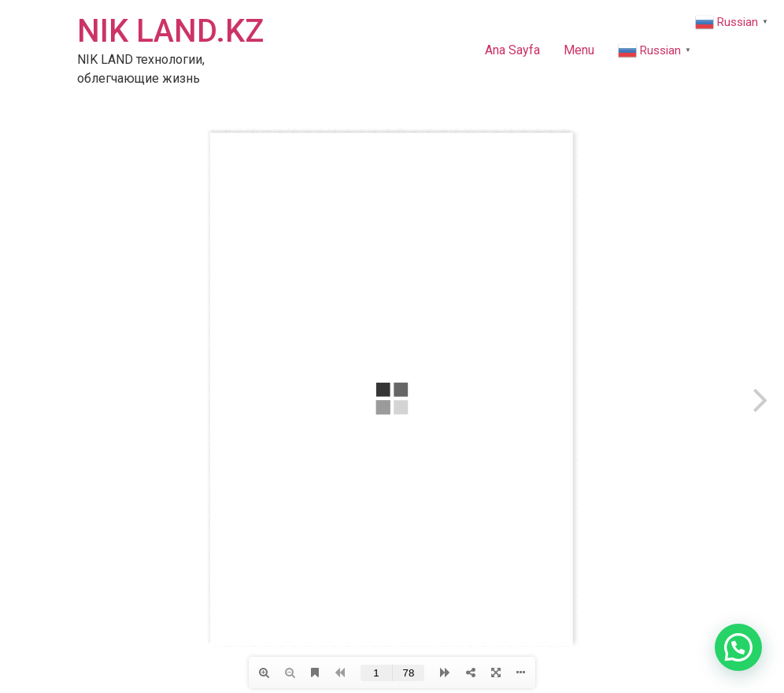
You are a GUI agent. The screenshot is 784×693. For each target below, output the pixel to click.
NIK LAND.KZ (170, 31)
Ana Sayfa (512, 50)
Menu (579, 50)
